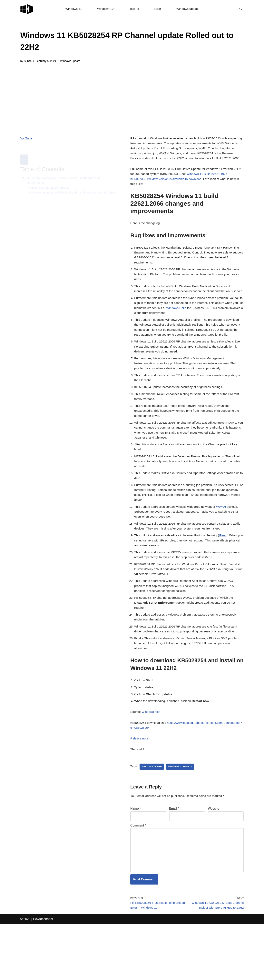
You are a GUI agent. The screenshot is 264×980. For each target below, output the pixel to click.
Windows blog (152, 761)
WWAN (224, 544)
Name (136, 860)
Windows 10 (105, 9)
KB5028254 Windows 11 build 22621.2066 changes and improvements (64, 171)
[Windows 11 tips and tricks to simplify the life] (27, 9)
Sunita (28, 61)
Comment (138, 877)
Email (174, 860)
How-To (134, 9)
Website (214, 860)
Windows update (188, 9)
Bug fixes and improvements (51, 179)
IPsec (226, 575)
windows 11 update (182, 817)
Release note (140, 788)
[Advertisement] (132, 97)
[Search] (241, 9)
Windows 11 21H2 (152, 817)
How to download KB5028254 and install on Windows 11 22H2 (75, 184)
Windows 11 (72, 9)
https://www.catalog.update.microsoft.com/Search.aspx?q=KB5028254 (179, 777)
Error (158, 9)
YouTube (27, 139)
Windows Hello (190, 327)
